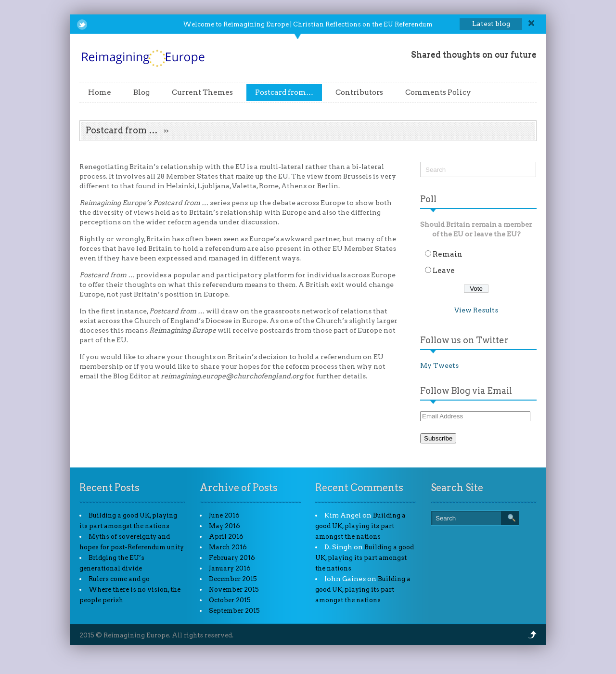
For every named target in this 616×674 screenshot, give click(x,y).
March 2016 (228, 547)
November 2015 (234, 590)
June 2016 (224, 515)
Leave (444, 271)
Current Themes (202, 92)
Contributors (359, 92)
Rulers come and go (119, 579)
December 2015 (233, 579)
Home (100, 92)
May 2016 (225, 526)
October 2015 (230, 600)
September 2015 (234, 611)
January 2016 (230, 568)
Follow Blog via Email (466, 391)
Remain (448, 254)
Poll (428, 199)
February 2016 (232, 558)
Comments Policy (438, 92)
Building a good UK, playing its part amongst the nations (360, 526)
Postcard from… (284, 92)
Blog (141, 92)
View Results (476, 310)
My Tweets (439, 365)
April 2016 (226, 537)
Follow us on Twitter (464, 340)
